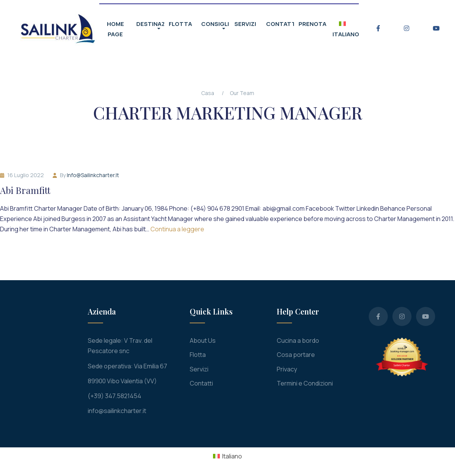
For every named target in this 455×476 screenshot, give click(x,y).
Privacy (287, 369)
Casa (208, 93)
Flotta (198, 355)
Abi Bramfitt (25, 190)
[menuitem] (227, 456)
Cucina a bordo (298, 340)
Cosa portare (296, 355)
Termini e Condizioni (305, 383)
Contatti (201, 383)
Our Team (242, 93)
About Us (203, 340)
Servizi (199, 369)
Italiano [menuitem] (232, 456)
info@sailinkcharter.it (93, 175)
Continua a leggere (177, 229)
